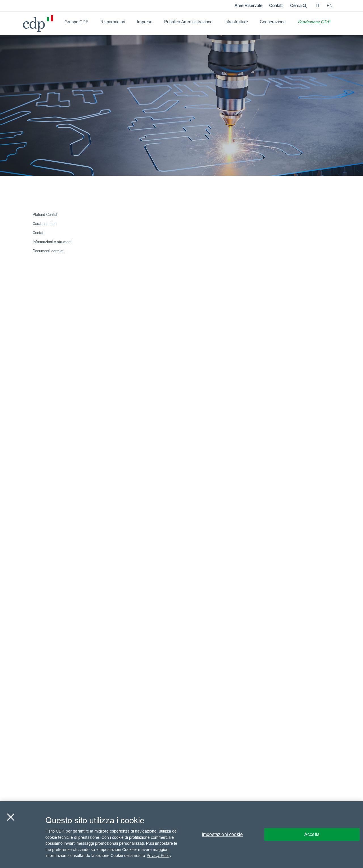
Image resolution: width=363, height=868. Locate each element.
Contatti (276, 6)
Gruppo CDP (76, 22)
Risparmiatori (113, 22)
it (318, 6)
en (330, 6)
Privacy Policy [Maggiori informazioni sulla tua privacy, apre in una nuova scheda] (159, 856)
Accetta (312, 835)
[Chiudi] (10, 817)
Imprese (145, 22)
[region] (181, 835)
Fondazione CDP (314, 22)
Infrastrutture (236, 22)
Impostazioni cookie (222, 835)
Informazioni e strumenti (52, 242)
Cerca (298, 6)
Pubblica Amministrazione (188, 22)
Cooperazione (273, 22)
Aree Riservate (248, 6)
